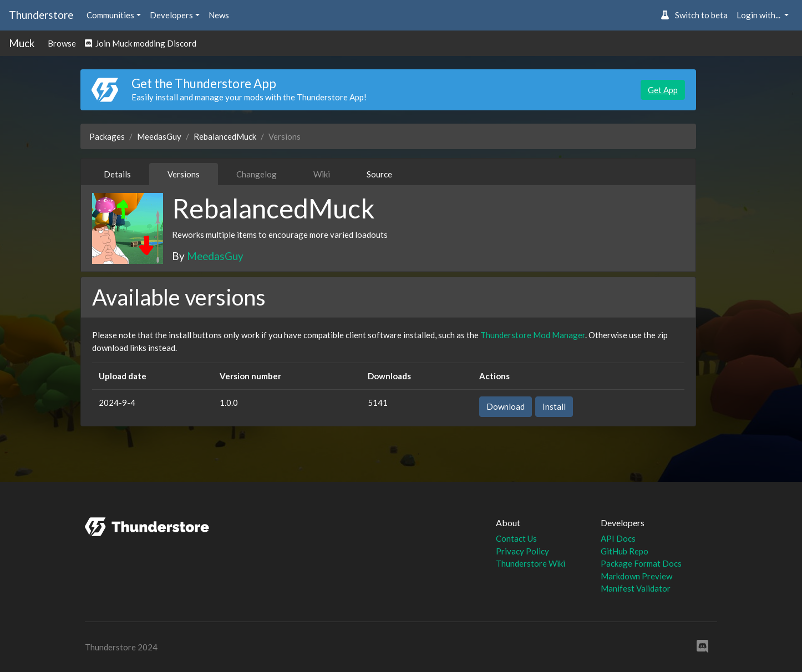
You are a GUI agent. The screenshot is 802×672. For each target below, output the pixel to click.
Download (506, 406)
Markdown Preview (636, 576)
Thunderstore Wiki (531, 563)
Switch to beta (694, 15)
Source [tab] (379, 174)
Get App (663, 90)
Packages (107, 136)
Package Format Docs (641, 563)
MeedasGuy (159, 136)
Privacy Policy (522, 551)
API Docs (618, 538)
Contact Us (516, 538)
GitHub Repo (625, 551)
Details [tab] (117, 174)
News (219, 15)
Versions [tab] (184, 174)
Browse (62, 43)
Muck (22, 43)
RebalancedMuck (225, 136)
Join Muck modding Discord (141, 43)
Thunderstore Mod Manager (533, 335)
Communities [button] (110, 15)
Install (554, 406)
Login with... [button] (759, 15)
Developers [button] (171, 15)
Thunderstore (41, 15)
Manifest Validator (636, 588)
